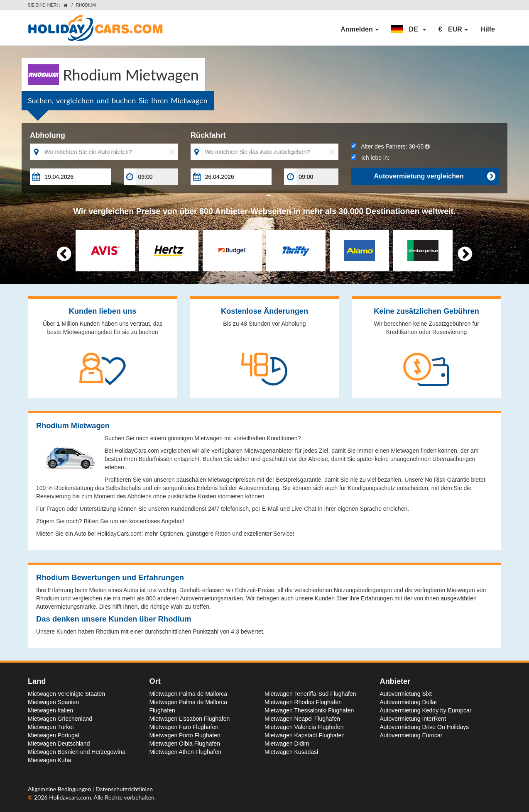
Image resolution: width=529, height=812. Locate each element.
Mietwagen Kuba (49, 760)
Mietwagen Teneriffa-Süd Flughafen (310, 694)
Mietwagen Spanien (53, 702)
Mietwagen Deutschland (59, 744)
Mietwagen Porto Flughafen (185, 735)
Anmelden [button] (360, 29)
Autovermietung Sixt (406, 694)
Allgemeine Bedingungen (60, 789)
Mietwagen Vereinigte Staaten (66, 694)
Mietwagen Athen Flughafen (186, 752)
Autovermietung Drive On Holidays (425, 727)
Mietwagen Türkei (51, 727)
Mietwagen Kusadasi (291, 752)
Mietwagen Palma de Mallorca (189, 694)
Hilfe (488, 29)
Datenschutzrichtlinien (124, 789)
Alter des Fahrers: (390, 146)
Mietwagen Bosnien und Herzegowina (77, 752)
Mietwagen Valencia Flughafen (304, 727)
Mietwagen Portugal (54, 735)
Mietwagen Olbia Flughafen (185, 744)
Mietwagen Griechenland (60, 719)
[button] (409, 29)
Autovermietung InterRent (413, 719)
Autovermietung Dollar (409, 702)
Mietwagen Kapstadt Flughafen (305, 735)
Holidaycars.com (70, 797)
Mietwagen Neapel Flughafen (302, 719)
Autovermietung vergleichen (435, 176)
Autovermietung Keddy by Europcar (426, 710)
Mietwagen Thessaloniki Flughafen (309, 710)
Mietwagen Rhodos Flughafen (303, 702)
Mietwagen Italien (50, 710)
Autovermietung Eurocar (411, 735)
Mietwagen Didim (287, 744)
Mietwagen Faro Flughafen (184, 727)
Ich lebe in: (370, 158)
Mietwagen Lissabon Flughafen (190, 719)
